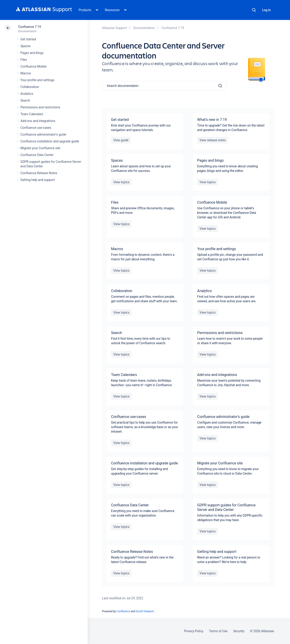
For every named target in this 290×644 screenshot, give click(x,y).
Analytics (27, 94)
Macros (26, 73)
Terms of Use (218, 631)
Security (239, 631)
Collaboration (30, 87)
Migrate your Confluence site (40, 148)
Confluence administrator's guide (43, 134)
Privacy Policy (194, 631)
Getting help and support (38, 180)
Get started (28, 39)
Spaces (25, 46)
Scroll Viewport (145, 611)
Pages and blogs (32, 53)
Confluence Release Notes (39, 173)
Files (24, 60)
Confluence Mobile (33, 66)
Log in (266, 10)
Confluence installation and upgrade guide (50, 141)
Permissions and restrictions (40, 107)
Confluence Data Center (37, 155)
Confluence (123, 611)
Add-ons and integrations (38, 121)
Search (254, 10)
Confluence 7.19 (29, 27)
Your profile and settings (37, 80)
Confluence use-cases (36, 128)
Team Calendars (32, 114)
